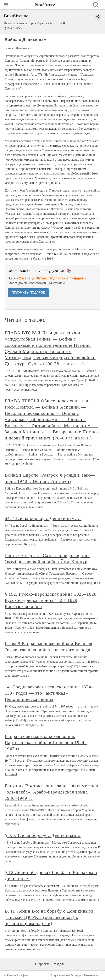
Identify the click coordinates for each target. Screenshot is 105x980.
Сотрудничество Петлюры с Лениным (73, 975)
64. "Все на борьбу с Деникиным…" (43, 518)
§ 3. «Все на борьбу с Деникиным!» (43, 835)
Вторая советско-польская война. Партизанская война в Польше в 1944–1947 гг (46, 742)
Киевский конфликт (18, 975)
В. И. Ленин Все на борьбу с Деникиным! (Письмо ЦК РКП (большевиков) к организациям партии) (49, 917)
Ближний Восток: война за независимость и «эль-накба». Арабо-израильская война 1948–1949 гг (52, 792)
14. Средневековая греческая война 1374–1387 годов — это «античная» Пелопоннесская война (49, 693)
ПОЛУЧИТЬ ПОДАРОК (28, 292)
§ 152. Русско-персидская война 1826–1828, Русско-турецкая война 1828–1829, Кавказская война (51, 600)
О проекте (42, 964)
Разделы (59, 964)
